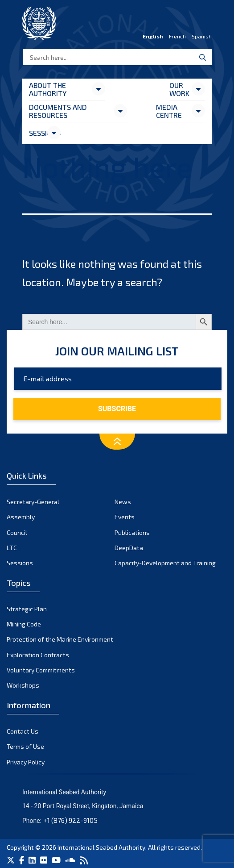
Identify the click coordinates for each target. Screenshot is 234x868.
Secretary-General (33, 502)
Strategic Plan (27, 609)
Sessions (38, 133)
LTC (12, 548)
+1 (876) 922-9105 (70, 820)
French (177, 36)
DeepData (129, 548)
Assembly (21, 517)
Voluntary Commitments (41, 670)
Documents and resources (58, 111)
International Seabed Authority (101, 847)
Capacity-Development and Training (165, 563)
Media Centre (169, 111)
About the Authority (48, 89)
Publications (132, 532)
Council (17, 532)
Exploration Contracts (38, 655)
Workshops (23, 685)
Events (125, 517)
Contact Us (23, 731)
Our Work (179, 89)
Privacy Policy (26, 762)
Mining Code (24, 624)
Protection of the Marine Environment (60, 639)
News (123, 502)
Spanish (202, 36)
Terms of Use (25, 746)
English (153, 36)
